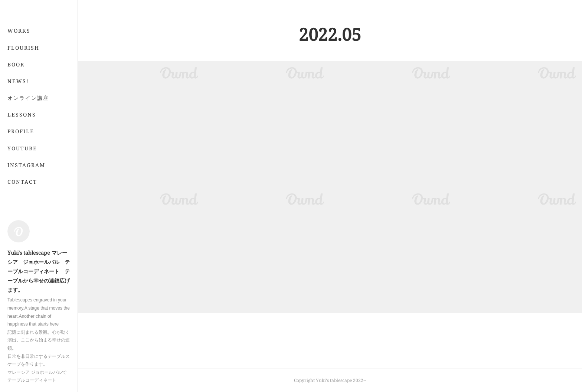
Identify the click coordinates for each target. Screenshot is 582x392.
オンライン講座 (28, 128)
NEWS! (18, 111)
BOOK (16, 94)
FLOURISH (23, 77)
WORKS (19, 60)
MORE (17, 144)
